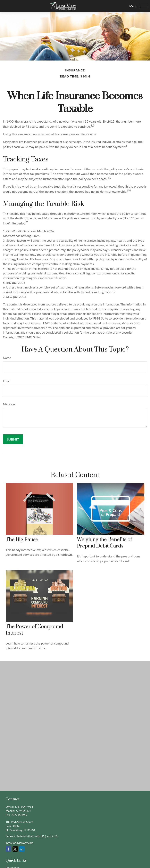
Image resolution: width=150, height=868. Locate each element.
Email (7, 381)
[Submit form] (13, 439)
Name (7, 358)
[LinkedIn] (22, 849)
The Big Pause (22, 540)
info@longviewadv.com (19, 843)
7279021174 (23, 811)
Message (9, 404)
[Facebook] (8, 849)
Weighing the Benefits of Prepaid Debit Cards (104, 543)
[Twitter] (15, 849)
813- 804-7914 (24, 807)
